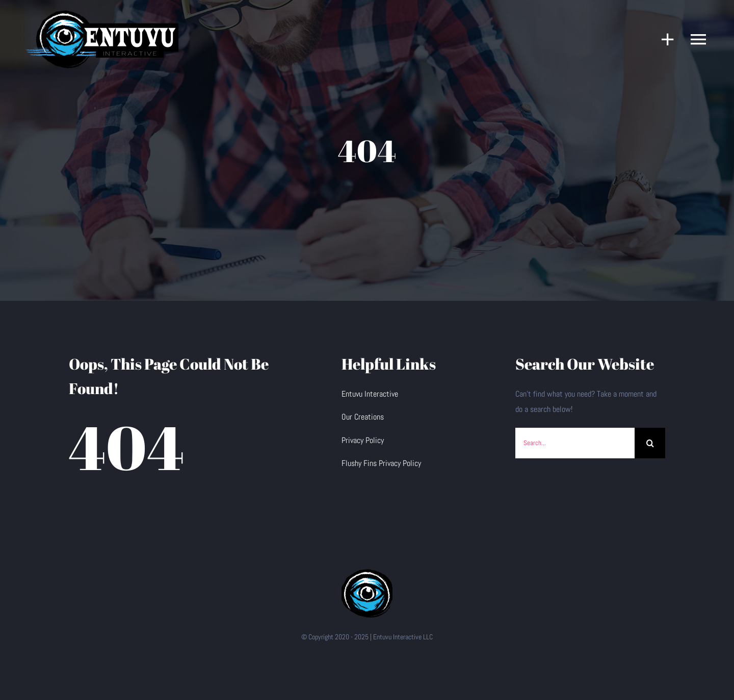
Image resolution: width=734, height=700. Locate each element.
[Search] (650, 443)
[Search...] (575, 443)
